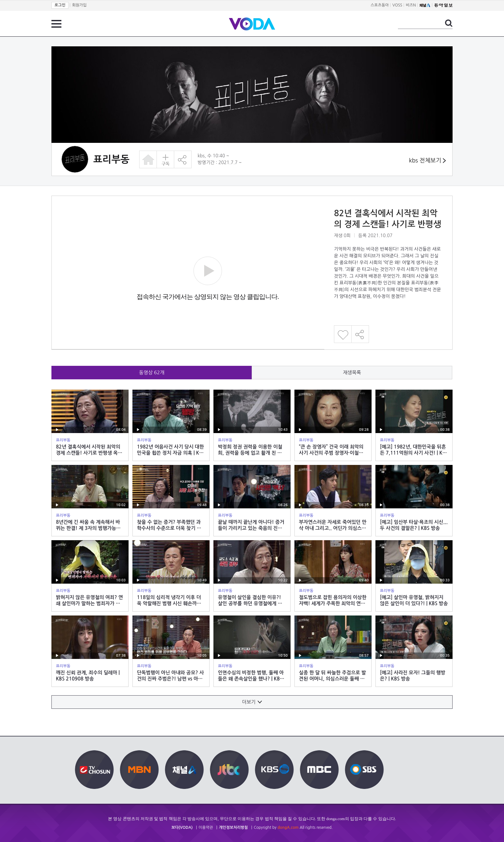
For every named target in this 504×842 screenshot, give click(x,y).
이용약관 (206, 828)
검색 (449, 23)
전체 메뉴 (56, 24)
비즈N (411, 5)
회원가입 (79, 5)
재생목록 (352, 372)
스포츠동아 (380, 5)
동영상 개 (152, 372)
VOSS (397, 5)
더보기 (252, 702)
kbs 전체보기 (427, 161)
